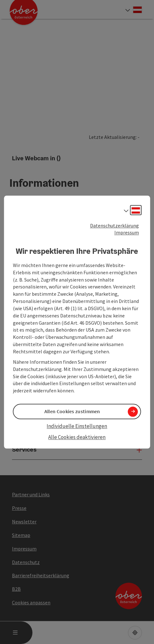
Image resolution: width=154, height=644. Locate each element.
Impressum (127, 233)
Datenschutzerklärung (114, 225)
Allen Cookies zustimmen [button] (72, 412)
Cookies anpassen (31, 602)
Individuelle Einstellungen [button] (77, 426)
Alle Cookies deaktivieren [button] (77, 437)
